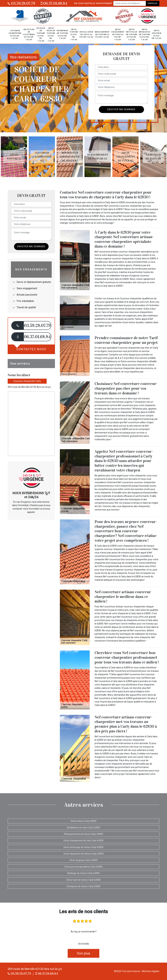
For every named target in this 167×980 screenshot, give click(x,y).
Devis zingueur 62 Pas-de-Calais (156, 34)
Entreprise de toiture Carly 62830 (84, 886)
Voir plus (83, 953)
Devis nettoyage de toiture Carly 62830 (83, 847)
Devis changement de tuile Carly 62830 (84, 841)
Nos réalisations (23, 57)
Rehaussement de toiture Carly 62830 (84, 834)
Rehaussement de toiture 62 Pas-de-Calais (102, 34)
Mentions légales (151, 971)
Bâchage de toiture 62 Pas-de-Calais (41, 34)
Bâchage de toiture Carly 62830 (83, 873)
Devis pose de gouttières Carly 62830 (84, 867)
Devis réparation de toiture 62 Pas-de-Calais (144, 34)
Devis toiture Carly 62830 (84, 821)
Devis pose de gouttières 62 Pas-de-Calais (29, 34)
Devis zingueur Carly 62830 (84, 860)
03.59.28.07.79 (21, 3)
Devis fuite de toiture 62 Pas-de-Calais (51, 34)
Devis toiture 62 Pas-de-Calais (74, 34)
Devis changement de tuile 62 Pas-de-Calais (118, 34)
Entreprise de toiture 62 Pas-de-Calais (62, 34)
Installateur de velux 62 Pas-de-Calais (86, 34)
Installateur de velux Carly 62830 (83, 828)
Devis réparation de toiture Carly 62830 (84, 854)
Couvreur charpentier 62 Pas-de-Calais (15, 34)
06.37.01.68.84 (54, 3)
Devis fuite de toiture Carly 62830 (84, 880)
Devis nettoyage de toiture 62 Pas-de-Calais (132, 34)
